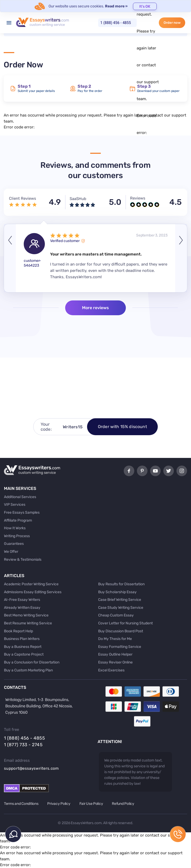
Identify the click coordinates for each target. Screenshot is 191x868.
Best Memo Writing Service (26, 615)
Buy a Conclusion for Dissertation (32, 662)
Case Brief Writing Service (120, 600)
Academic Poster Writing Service (31, 584)
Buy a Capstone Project (24, 654)
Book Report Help (18, 631)
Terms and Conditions (21, 804)
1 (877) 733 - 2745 (23, 745)
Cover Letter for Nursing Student (125, 623)
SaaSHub (78, 199)
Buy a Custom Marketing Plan (28, 670)
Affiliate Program (18, 520)
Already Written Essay (22, 608)
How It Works (15, 528)
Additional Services (20, 497)
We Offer (11, 552)
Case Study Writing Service (121, 608)
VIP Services (15, 505)
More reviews (96, 308)
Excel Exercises (111, 670)
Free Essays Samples (22, 512)
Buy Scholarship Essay (117, 592)
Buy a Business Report (23, 647)
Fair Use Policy (91, 804)
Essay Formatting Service (120, 647)
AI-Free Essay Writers (22, 600)
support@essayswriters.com (31, 768)
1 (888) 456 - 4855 (116, 23)
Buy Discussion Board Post (121, 631)
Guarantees (14, 544)
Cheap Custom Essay (116, 615)
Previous (10, 258)
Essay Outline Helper (115, 654)
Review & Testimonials (23, 560)
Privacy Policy (59, 804)
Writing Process (17, 536)
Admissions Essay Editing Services (33, 592)
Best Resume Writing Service (28, 623)
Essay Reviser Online (115, 662)
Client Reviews (23, 198)
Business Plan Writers (22, 639)
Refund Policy (123, 804)
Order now (172, 23)
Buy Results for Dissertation (121, 584)
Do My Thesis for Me (115, 639)
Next (181, 258)
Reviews (138, 198)
